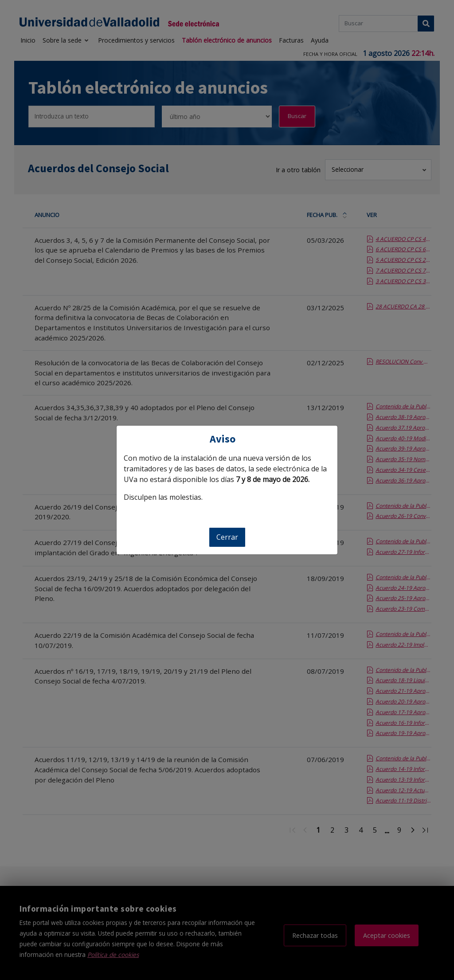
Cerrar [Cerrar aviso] (227, 537)
